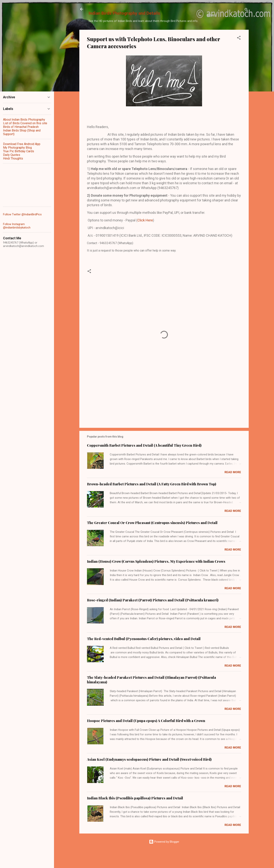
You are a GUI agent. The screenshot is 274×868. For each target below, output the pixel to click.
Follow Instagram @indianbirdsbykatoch (17, 226)
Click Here (145, 237)
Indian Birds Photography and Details (124, 13)
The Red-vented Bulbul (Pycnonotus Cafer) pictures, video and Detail (144, 655)
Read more (233, 489)
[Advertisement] (164, 409)
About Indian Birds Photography (24, 120)
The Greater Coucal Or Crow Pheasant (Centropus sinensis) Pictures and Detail (152, 539)
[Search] (246, 10)
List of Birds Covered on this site (25, 123)
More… (208, 33)
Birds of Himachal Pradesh (174, 33)
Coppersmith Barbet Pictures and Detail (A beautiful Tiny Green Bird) (144, 462)
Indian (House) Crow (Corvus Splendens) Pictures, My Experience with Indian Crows (156, 578)
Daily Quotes (12, 155)
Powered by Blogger (164, 858)
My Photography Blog (17, 148)
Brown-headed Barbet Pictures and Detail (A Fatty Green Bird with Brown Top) (152, 500)
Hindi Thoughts (13, 158)
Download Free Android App (22, 144)
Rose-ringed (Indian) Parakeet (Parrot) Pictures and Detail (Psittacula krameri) (153, 616)
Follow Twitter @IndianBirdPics (22, 214)
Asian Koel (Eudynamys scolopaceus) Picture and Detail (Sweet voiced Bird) (149, 776)
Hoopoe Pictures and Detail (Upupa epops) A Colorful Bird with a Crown (146, 737)
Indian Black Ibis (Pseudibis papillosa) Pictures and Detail (135, 814)
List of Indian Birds (130, 33)
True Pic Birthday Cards (19, 151)
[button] (239, 55)
